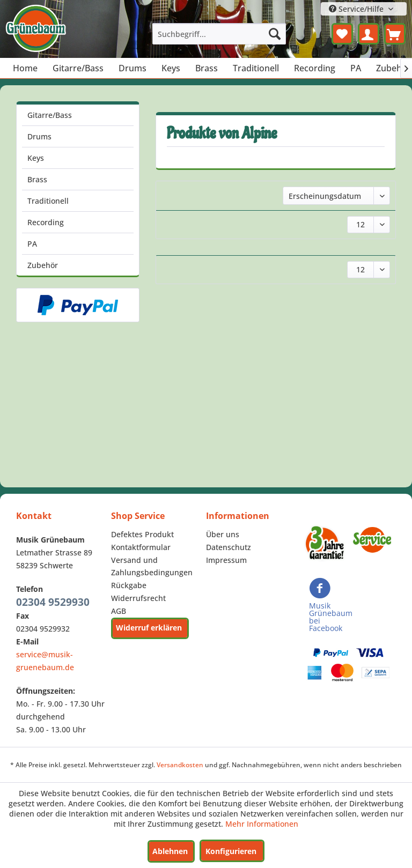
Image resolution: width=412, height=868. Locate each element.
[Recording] (315, 68)
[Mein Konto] (369, 34)
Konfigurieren (231, 851)
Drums (39, 136)
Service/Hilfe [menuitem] (357, 9)
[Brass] (207, 68)
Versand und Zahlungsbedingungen (152, 566)
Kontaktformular (141, 547)
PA (32, 244)
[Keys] (171, 68)
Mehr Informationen (262, 824)
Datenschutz (229, 547)
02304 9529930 (53, 602)
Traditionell (48, 201)
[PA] (356, 68)
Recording (46, 222)
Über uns (223, 534)
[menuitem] (219, 34)
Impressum (226, 560)
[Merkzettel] (342, 34)
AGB (119, 611)
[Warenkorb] (395, 34)
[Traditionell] (256, 68)
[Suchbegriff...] (219, 34)
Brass (37, 179)
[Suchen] (275, 34)
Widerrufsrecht (138, 598)
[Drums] (133, 68)
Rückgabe (129, 585)
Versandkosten (180, 765)
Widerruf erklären (149, 628)
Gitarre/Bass (50, 115)
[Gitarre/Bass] (78, 68)
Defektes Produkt (142, 534)
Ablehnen (170, 851)
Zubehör (43, 265)
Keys (36, 158)
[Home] (25, 68)
